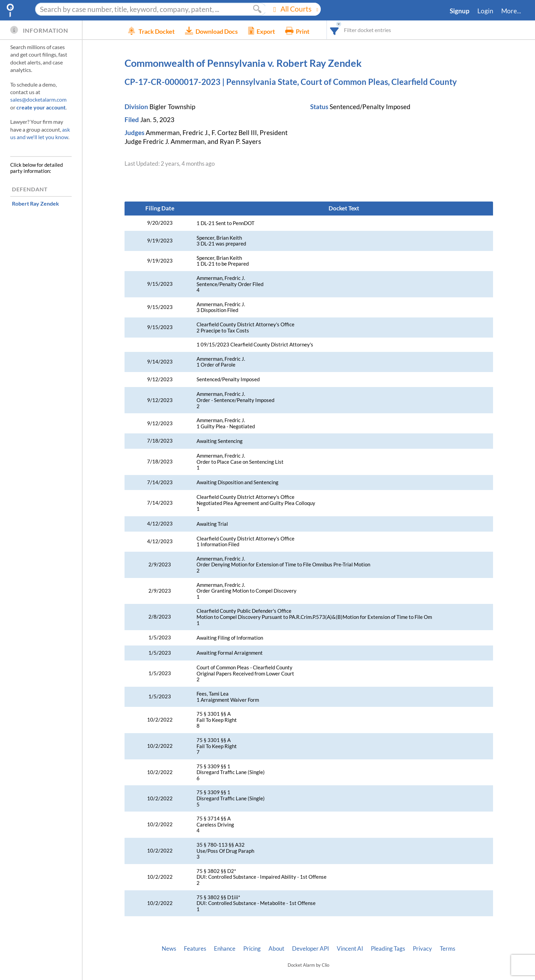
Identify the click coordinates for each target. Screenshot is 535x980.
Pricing (252, 949)
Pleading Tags (388, 949)
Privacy (422, 949)
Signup (460, 11)
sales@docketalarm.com (38, 99)
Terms (447, 949)
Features (195, 949)
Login (485, 11)
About (276, 949)
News (169, 949)
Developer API (310, 949)
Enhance (225, 949)
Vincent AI (350, 949)
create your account (41, 107)
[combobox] (345, 30)
